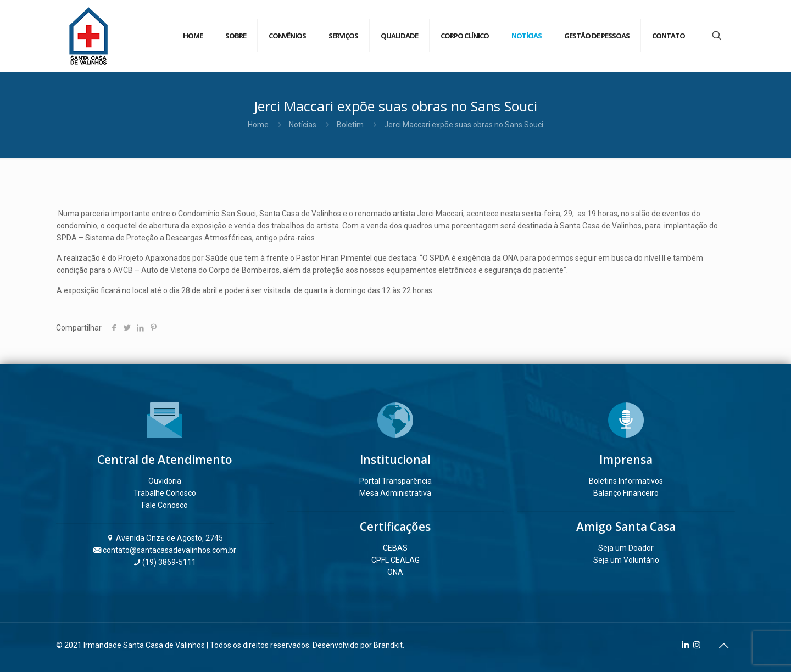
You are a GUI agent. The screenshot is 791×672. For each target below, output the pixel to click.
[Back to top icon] (723, 646)
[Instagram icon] (697, 645)
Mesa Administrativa (395, 493)
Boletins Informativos (626, 481)
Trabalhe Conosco (165, 493)
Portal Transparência (396, 481)
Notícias (303, 125)
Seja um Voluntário (626, 560)
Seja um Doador (626, 548)
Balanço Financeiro (626, 493)
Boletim (350, 125)
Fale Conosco (165, 505)
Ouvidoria (165, 481)
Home (258, 125)
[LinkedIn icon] (685, 645)
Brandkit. (389, 645)
